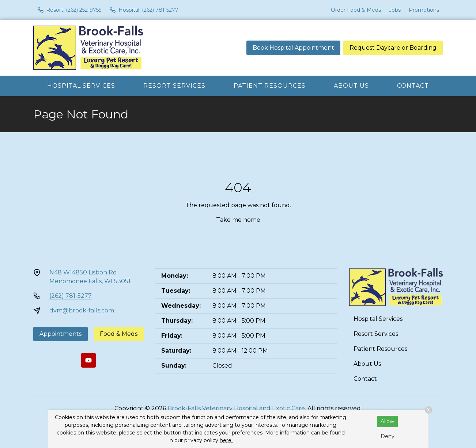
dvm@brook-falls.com (82, 310)
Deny (388, 436)
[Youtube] (88, 360)
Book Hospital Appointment (293, 48)
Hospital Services (81, 86)
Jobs (395, 10)
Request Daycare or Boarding (393, 48)
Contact (413, 86)
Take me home (238, 220)
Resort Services (174, 86)
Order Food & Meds (356, 10)
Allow (387, 421)
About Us (351, 86)
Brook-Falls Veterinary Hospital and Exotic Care (236, 408)
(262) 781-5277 (71, 296)
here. (226, 440)
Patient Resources (270, 86)
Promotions (424, 10)
